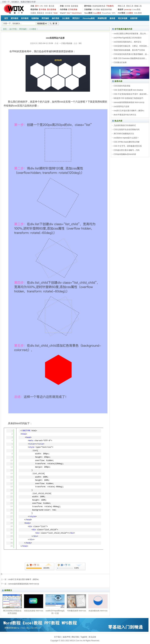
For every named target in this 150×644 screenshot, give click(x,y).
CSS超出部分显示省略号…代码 (127, 150)
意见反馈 (92, 637)
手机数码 (110, 6)
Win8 (55, 13)
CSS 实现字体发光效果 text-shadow (128, 90)
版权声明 (67, 637)
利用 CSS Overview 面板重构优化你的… (130, 58)
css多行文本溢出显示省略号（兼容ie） (24, 579)
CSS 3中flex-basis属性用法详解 (127, 142)
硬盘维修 (34, 9)
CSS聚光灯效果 (120, 62)
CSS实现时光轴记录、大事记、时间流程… (131, 46)
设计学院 (13, 29)
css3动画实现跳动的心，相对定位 (127, 42)
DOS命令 (49, 13)
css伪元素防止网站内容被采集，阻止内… (131, 34)
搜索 (54, 24)
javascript (128, 9)
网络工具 (122, 6)
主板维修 (88, 9)
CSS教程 (130, 13)
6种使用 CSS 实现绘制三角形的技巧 (128, 98)
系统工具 (130, 6)
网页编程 (23, 29)
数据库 (121, 9)
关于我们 (58, 637)
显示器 (51, 6)
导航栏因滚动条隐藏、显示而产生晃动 (129, 50)
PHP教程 (122, 13)
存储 (62, 6)
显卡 (37, 6)
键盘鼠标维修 (106, 9)
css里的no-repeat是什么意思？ (126, 138)
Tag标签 (84, 637)
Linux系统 (136, 9)
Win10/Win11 (77, 13)
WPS (113, 13)
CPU (41, 6)
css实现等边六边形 (121, 106)
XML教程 (138, 13)
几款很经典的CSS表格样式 (125, 125)
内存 (46, 6)
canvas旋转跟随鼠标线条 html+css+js (24, 584)
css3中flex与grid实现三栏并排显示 (128, 38)
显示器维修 (52, 9)
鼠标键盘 (75, 6)
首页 (5, 29)
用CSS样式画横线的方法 (124, 134)
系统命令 (41, 13)
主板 (32, 6)
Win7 (69, 13)
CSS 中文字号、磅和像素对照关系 (128, 146)
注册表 (33, 13)
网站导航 (75, 637)
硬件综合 (88, 6)
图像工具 (138, 6)
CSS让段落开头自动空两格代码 (127, 130)
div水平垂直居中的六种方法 (125, 115)
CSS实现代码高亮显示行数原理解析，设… (131, 54)
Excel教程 (97, 13)
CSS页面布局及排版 (122, 86)
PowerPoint (106, 13)
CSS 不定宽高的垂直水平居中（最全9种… (131, 94)
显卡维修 (42, 9)
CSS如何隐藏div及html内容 (125, 154)
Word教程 (88, 13)
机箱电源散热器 (99, 6)
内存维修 (64, 9)
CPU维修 (96, 9)
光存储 (67, 6)
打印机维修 (73, 9)
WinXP (63, 13)
